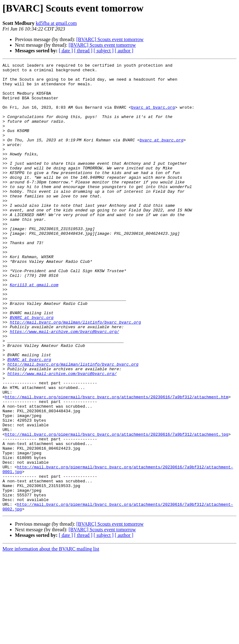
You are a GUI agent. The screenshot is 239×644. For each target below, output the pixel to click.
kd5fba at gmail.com (56, 23)
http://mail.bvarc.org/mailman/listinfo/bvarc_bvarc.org (75, 374)
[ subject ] (104, 51)
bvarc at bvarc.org (153, 116)
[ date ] (66, 51)
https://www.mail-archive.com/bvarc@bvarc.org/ (64, 386)
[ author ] (124, 51)
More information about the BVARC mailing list (51, 639)
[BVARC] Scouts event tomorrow (110, 39)
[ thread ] (83, 51)
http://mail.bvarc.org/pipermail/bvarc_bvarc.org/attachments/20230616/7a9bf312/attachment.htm (117, 464)
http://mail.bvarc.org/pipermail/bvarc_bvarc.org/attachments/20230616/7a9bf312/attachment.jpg (117, 509)
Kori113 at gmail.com (34, 329)
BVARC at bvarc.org (31, 369)
